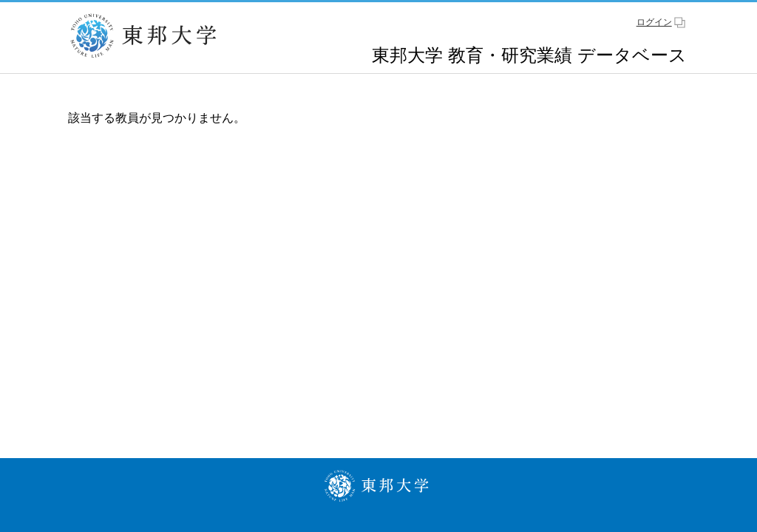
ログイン (654, 22)
